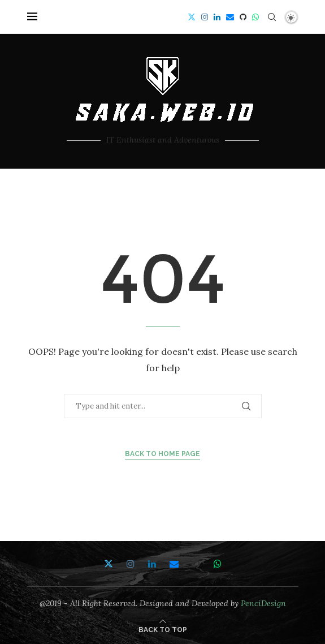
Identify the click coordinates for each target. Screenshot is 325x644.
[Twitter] (192, 17)
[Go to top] (163, 629)
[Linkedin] (217, 17)
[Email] (230, 17)
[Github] (243, 17)
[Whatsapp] (255, 17)
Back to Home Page (162, 454)
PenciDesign (263, 603)
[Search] (272, 17)
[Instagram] (205, 17)
